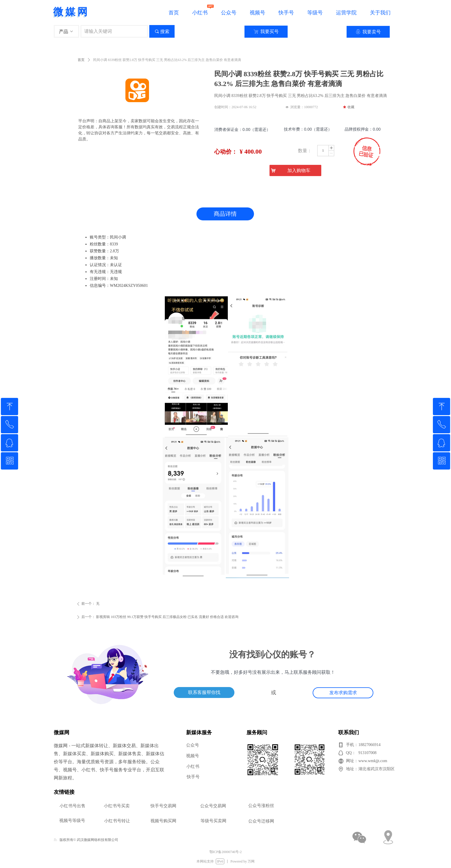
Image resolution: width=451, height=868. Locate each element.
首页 (81, 60)
